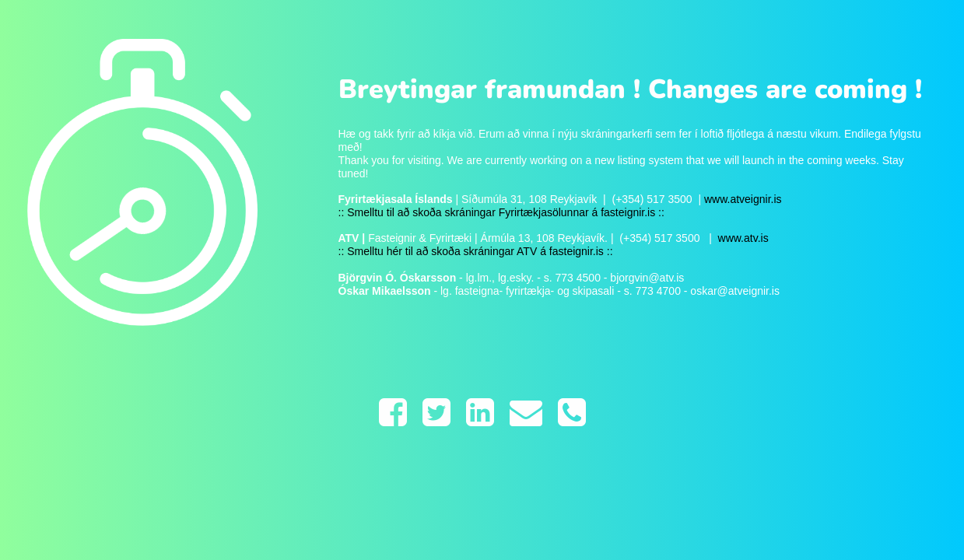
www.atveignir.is (743, 199)
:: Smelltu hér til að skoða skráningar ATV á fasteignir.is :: (476, 251)
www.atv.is (742, 238)
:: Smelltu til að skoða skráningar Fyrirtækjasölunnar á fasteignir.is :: (501, 212)
